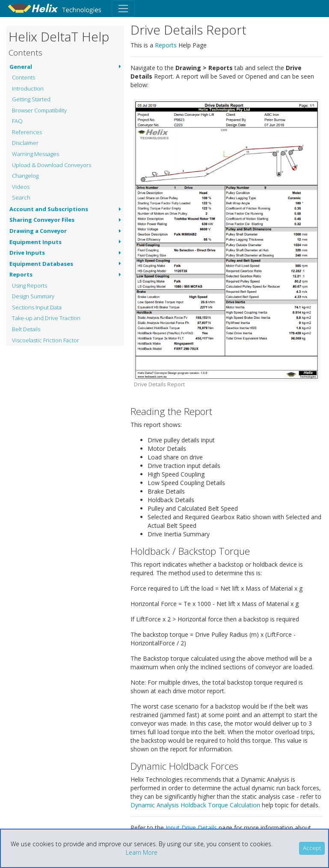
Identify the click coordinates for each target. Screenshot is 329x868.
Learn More (142, 852)
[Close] (312, 848)
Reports (166, 45)
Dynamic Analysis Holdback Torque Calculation (195, 805)
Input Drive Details (191, 828)
